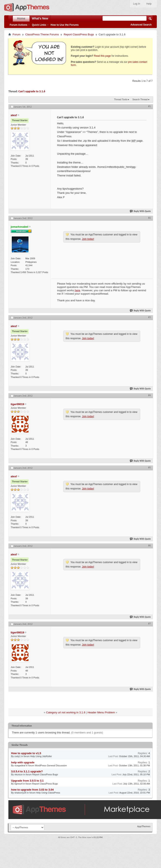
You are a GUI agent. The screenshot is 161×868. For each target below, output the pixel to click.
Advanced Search (141, 25)
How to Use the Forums (65, 25)
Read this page (102, 56)
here (78, 290)
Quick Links (39, 25)
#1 (149, 106)
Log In (137, 4)
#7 (149, 624)
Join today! (88, 239)
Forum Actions (18, 25)
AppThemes (144, 826)
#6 (149, 546)
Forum (17, 34)
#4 (149, 395)
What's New (40, 18)
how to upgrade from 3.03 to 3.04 (32, 790)
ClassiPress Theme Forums (42, 34)
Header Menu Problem (101, 712)
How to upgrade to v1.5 (26, 753)
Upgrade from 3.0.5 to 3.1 (27, 781)
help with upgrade (23, 762)
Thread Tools (121, 99)
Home (21, 18)
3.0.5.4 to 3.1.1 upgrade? (27, 771)
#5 (149, 467)
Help (149, 4)
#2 (149, 218)
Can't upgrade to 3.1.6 (32, 91)
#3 (149, 317)
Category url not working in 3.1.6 (66, 712)
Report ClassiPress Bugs (79, 34)
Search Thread (140, 99)
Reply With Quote (140, 211)
